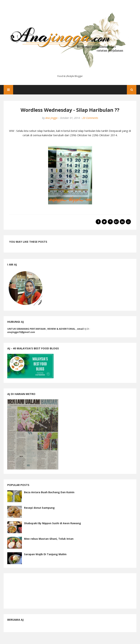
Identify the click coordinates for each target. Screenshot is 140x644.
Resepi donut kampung (39, 508)
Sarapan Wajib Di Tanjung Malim (45, 554)
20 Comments (90, 118)
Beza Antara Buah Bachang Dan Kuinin (49, 492)
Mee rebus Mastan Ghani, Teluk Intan (49, 539)
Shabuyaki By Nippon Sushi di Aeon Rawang (52, 523)
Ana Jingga (51, 118)
